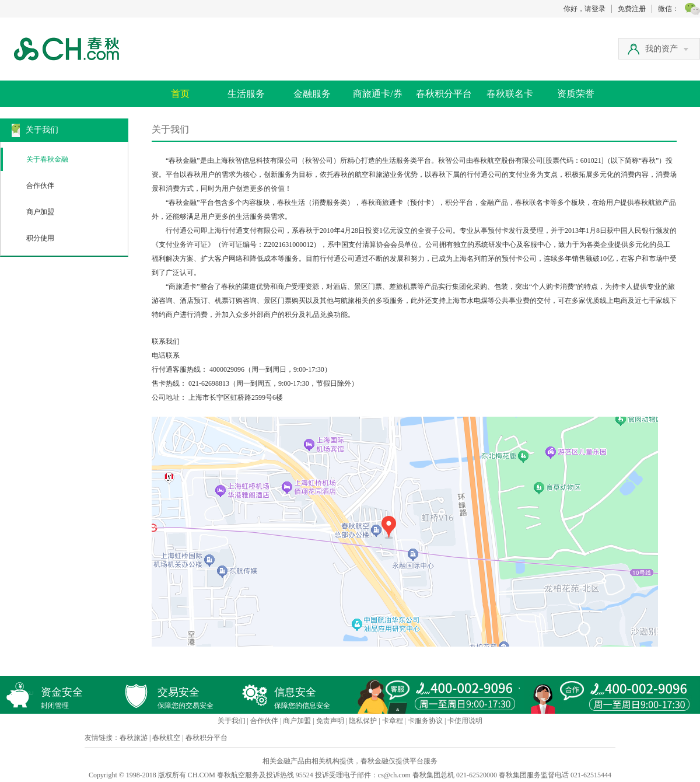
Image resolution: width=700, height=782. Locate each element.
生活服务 (246, 94)
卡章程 (393, 721)
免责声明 (330, 721)
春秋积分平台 (444, 94)
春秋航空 (166, 738)
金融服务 (312, 94)
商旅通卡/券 (377, 94)
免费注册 (632, 9)
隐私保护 (363, 721)
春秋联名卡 (510, 94)
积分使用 (40, 238)
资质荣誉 (576, 94)
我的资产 (667, 49)
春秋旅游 (134, 738)
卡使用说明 (465, 721)
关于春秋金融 (47, 159)
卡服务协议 (425, 721)
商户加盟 (40, 212)
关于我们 (232, 721)
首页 (180, 94)
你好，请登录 (584, 9)
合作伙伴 (40, 186)
